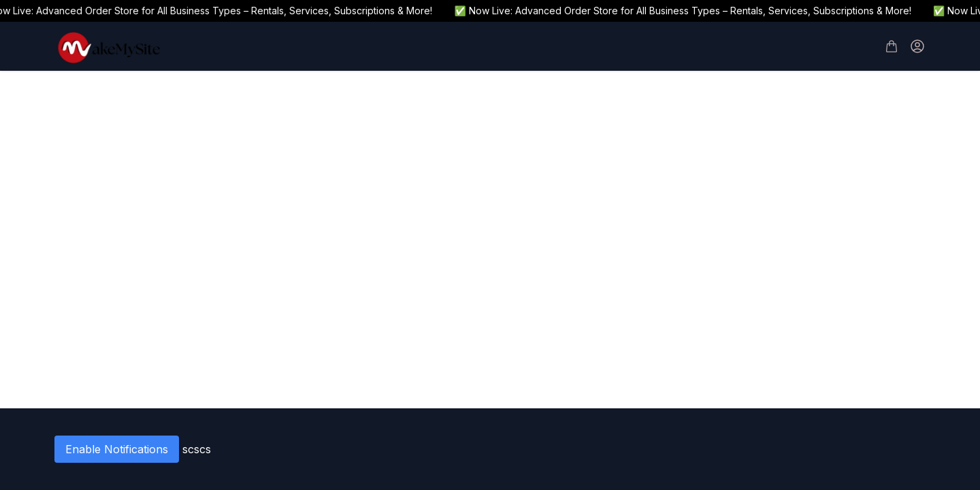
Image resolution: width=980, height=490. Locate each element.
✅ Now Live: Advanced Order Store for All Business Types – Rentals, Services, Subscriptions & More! (686, 11)
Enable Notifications (117, 449)
